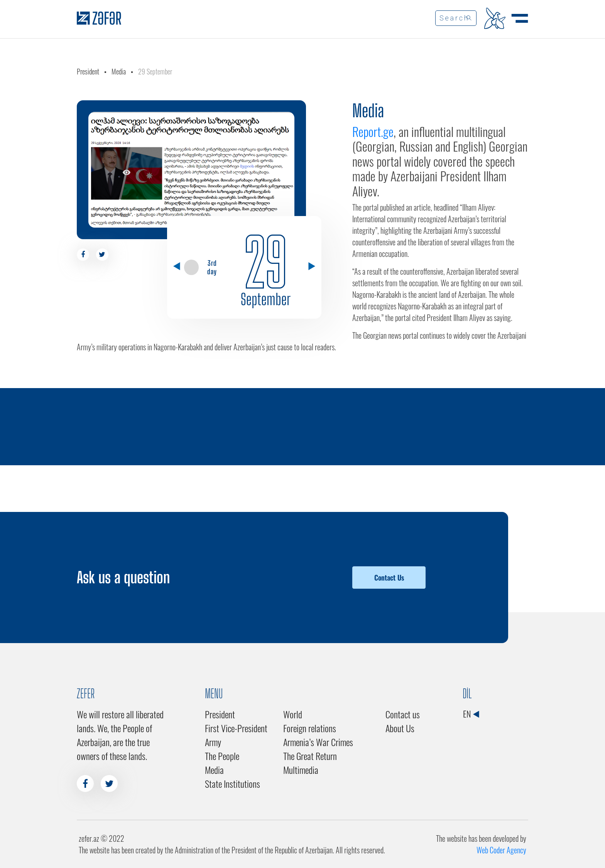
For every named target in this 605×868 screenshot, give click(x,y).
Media (119, 71)
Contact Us (389, 578)
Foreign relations (310, 728)
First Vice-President (236, 728)
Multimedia (301, 770)
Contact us (403, 714)
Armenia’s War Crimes (318, 742)
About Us (400, 728)
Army (213, 742)
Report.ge (373, 131)
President (88, 71)
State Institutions (232, 784)
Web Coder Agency (501, 850)
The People (222, 756)
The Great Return (310, 756)
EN (471, 714)
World (293, 714)
